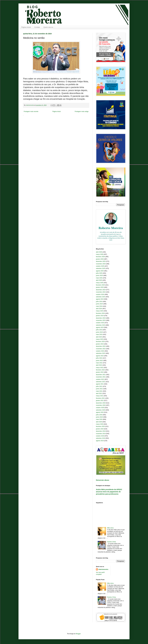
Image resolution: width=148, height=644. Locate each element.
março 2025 (100, 283)
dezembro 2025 (101, 261)
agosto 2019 (100, 441)
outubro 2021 (100, 379)
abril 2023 (99, 337)
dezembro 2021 (101, 375)
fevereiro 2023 (100, 342)
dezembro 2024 (101, 290)
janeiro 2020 (100, 429)
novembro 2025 (101, 264)
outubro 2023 (100, 323)
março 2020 (100, 424)
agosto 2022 (100, 356)
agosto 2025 (100, 271)
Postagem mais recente (31, 111)
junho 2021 (99, 389)
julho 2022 (99, 358)
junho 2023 (99, 332)
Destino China (112, 542)
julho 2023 (99, 330)
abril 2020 (99, 422)
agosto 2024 (100, 299)
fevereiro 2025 (100, 285)
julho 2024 (99, 302)
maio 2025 (99, 278)
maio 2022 (99, 363)
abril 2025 (99, 280)
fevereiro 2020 (100, 426)
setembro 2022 (101, 353)
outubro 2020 (100, 408)
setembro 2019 (101, 438)
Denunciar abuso (103, 480)
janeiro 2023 (100, 344)
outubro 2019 (100, 436)
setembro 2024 (101, 297)
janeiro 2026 (100, 259)
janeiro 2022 (100, 372)
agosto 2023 (100, 327)
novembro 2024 (101, 292)
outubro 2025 (100, 266)
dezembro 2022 (101, 346)
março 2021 (100, 396)
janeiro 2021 (100, 401)
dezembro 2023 (101, 318)
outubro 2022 (100, 351)
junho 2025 (99, 276)
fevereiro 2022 (100, 370)
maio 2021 (99, 391)
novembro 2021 (101, 377)
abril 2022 (99, 365)
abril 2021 (99, 393)
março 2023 (100, 339)
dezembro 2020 (101, 403)
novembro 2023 (101, 320)
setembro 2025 (101, 268)
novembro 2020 (101, 405)
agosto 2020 (100, 412)
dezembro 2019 (101, 431)
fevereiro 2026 (100, 257)
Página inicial (26, 27)
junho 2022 (99, 361)
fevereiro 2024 (100, 313)
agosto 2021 (100, 384)
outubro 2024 (100, 294)
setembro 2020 (101, 410)
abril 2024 (99, 309)
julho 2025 (99, 273)
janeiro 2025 (100, 287)
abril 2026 (99, 252)
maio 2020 (99, 419)
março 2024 (100, 311)
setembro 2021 (101, 382)
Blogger (78, 634)
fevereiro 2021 (100, 398)
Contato (37, 27)
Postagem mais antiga (82, 111)
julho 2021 (99, 386)
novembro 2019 (101, 434)
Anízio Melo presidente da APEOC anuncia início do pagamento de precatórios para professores (109, 492)
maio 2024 (99, 306)
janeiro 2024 (100, 316)
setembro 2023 (101, 325)
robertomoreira (103, 569)
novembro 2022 (101, 349)
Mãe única (110, 528)
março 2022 (100, 368)
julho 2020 (99, 415)
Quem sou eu (48, 27)
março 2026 (100, 254)
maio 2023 (99, 334)
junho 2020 (99, 417)
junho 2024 (99, 304)
